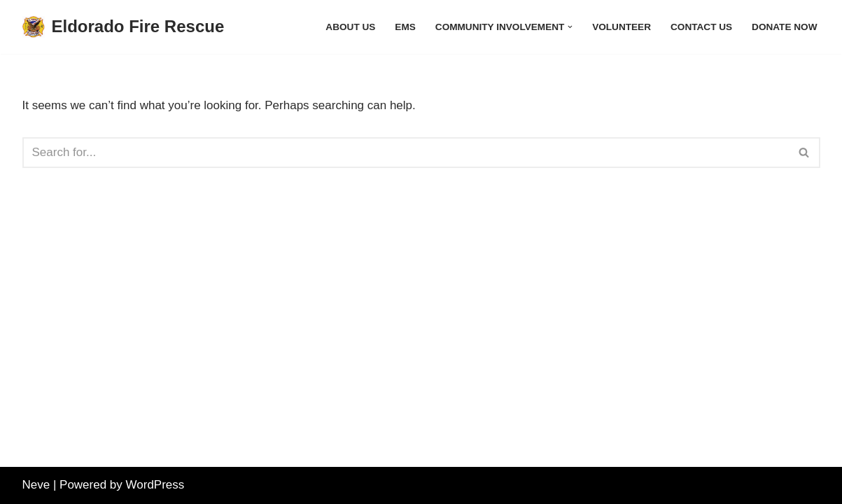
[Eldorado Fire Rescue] (124, 27)
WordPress (155, 485)
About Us (350, 27)
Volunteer (622, 27)
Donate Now (784, 27)
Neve (36, 485)
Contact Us (701, 27)
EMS (405, 27)
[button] (570, 27)
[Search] (406, 153)
